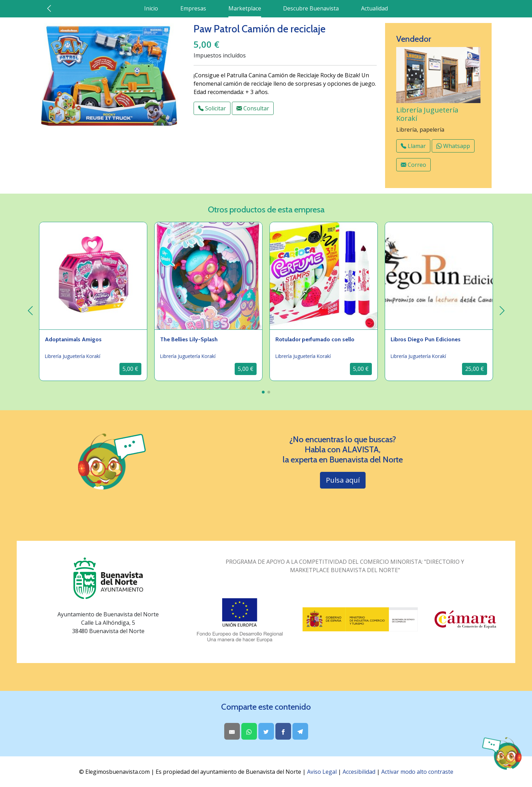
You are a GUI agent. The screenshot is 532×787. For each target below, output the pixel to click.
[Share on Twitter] (266, 731)
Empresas (193, 8)
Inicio (151, 8)
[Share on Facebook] (283, 731)
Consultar (253, 108)
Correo (413, 165)
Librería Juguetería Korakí (427, 114)
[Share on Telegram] (300, 731)
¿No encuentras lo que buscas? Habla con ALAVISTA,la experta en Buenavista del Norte (343, 450)
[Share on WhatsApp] (249, 731)
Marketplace (245, 8)
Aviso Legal (322, 772)
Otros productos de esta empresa (266, 210)
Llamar (413, 146)
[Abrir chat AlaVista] (501, 754)
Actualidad (374, 8)
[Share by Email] (232, 731)
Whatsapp (453, 146)
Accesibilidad (359, 772)
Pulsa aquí (343, 480)
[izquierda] (30, 310)
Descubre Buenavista (311, 8)
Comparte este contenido (266, 707)
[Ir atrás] (49, 8)
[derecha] (502, 310)
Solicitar (212, 108)
